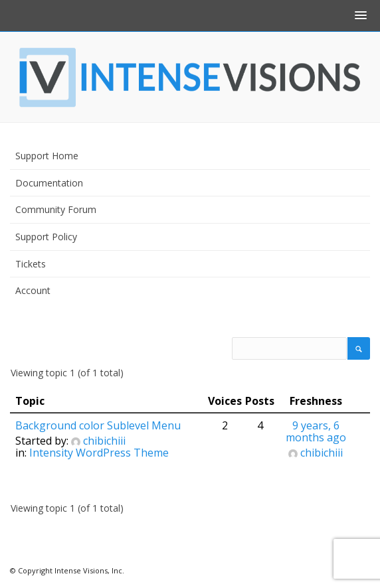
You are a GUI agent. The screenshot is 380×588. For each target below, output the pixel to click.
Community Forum (56, 209)
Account (33, 290)
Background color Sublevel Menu (98, 425)
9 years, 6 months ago (316, 431)
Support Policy (46, 237)
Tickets (31, 264)
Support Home (47, 156)
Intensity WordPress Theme (99, 453)
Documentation (49, 183)
